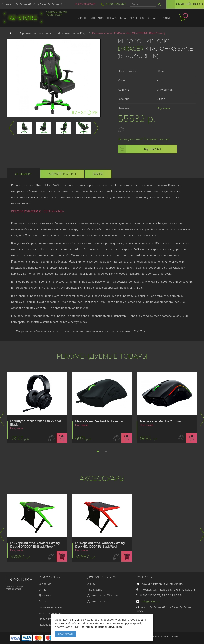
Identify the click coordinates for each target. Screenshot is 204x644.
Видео (98, 174)
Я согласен (66, 634)
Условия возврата (50, 613)
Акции (92, 584)
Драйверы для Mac (100, 601)
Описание (24, 174)
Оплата (43, 601)
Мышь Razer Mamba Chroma (160, 421)
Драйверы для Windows (103, 596)
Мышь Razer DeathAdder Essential (99, 421)
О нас (42, 590)
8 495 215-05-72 (85, 4)
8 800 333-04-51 (116, 4)
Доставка (45, 596)
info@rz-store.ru (148, 601)
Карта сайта (95, 590)
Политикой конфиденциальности (101, 627)
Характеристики (62, 174)
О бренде (45, 584)
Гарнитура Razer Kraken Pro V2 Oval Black (36, 423)
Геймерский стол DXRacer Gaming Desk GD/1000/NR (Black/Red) (100, 545)
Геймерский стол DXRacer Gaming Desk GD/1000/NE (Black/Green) (35, 545)
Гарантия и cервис (51, 607)
